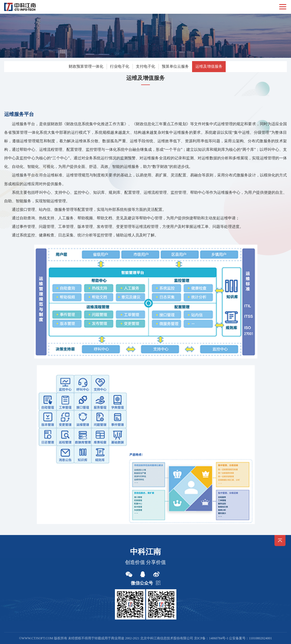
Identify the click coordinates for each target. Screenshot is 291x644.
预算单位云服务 (175, 66)
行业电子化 (120, 66)
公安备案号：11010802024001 (250, 638)
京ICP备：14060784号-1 (211, 638)
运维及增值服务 (209, 66)
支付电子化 (145, 66)
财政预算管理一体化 (86, 66)
